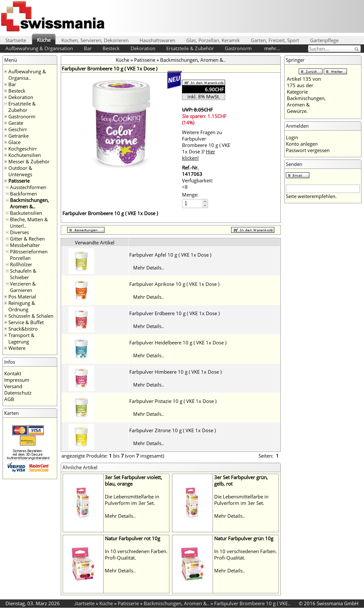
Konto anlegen (302, 144)
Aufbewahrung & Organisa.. (27, 75)
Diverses (19, 232)
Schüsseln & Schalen (31, 316)
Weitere (17, 348)
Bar (88, 48)
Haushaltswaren (157, 40)
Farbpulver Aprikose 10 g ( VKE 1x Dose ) (174, 284)
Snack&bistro (23, 329)
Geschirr (18, 129)
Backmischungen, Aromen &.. (29, 203)
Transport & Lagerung (21, 338)
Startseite (16, 40)
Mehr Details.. (149, 268)
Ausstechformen (28, 187)
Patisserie (19, 181)
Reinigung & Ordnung (22, 306)
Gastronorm (238, 48)
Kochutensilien (25, 155)
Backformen (23, 194)
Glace (14, 142)
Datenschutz (18, 393)
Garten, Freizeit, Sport (275, 40)
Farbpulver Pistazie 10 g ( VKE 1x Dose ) (173, 401)
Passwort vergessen (308, 150)
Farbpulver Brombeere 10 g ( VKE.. (252, 603)
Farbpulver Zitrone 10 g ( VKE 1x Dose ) (173, 430)
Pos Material (22, 296)
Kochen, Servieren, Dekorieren (95, 40)
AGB (9, 399)
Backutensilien (26, 213)
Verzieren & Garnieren (23, 287)
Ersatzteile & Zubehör (190, 48)
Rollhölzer (21, 264)
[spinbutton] (193, 203)
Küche (44, 40)
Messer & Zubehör (29, 161)
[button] (205, 201)
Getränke (18, 136)
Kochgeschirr (23, 149)
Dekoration (143, 48)
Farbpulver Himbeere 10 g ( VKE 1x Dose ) (175, 372)
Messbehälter (25, 245)
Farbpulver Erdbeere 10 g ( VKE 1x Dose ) (174, 313)
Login (292, 137)
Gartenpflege (324, 40)
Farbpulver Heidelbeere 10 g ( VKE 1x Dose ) (178, 342)
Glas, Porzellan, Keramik (213, 40)
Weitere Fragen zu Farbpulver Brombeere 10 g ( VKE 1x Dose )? (206, 145)
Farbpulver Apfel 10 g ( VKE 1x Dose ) (170, 255)
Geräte (16, 123)
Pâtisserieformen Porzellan (29, 255)
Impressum (17, 380)
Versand (13, 386)
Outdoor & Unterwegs (20, 171)
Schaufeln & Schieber (23, 274)
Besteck (111, 48)
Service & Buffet (26, 322)
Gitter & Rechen (27, 239)
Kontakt (13, 373)
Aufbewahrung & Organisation (39, 48)
